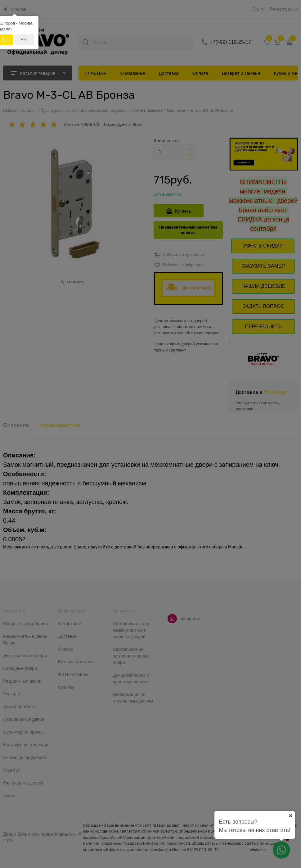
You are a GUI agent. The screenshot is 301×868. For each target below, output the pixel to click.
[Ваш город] (290, 816)
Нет (24, 40)
